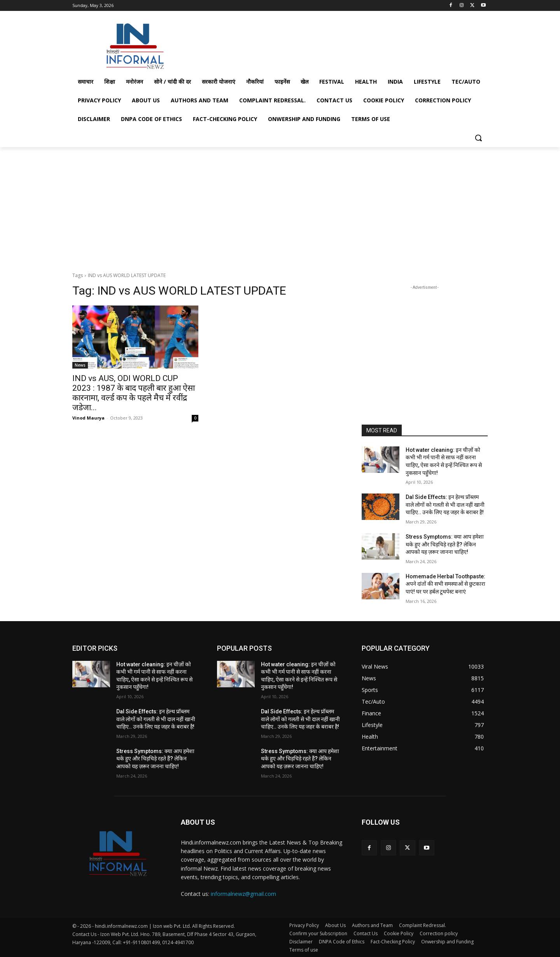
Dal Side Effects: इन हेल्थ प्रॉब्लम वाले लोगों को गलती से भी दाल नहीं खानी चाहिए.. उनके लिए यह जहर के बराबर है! (445, 505)
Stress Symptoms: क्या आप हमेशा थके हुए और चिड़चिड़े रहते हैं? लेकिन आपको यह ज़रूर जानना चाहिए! (445, 544)
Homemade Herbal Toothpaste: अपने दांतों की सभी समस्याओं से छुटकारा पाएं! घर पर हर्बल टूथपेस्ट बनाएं (445, 584)
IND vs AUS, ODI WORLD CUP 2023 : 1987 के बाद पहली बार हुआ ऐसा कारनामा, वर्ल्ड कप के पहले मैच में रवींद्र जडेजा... (134, 393)
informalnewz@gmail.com (243, 894)
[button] (478, 138)
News (80, 365)
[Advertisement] (338, 44)
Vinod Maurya (88, 418)
